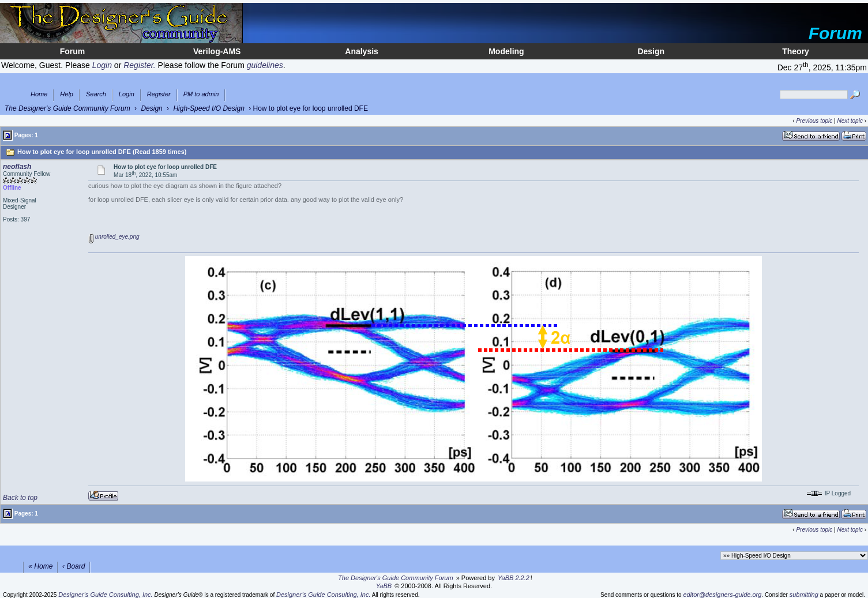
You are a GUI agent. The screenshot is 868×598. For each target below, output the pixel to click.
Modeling (506, 51)
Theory (796, 51)
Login (127, 94)
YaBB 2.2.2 (514, 578)
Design (651, 51)
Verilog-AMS (217, 51)
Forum (73, 51)
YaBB (384, 586)
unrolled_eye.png (114, 237)
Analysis (362, 51)
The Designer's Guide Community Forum (67, 108)
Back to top (20, 498)
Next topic (850, 121)
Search (96, 94)
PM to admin (201, 94)
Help (67, 94)
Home (39, 94)
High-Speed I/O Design (208, 108)
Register (159, 94)
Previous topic (814, 121)
